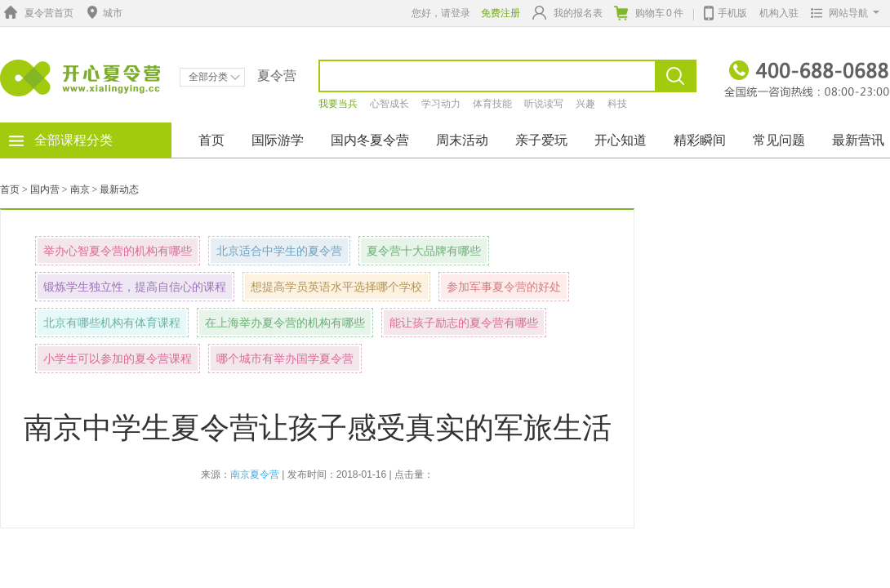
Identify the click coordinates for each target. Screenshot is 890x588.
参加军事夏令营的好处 (504, 287)
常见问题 (779, 140)
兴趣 (585, 104)
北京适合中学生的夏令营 (279, 251)
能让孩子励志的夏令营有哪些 (464, 323)
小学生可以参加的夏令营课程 (118, 359)
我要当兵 (338, 104)
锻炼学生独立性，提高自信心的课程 (135, 287)
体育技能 (492, 104)
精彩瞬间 (700, 140)
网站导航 (841, 13)
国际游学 (278, 140)
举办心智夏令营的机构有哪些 (118, 251)
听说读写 (544, 104)
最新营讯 (858, 140)
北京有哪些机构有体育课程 (112, 323)
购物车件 (649, 13)
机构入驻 (779, 13)
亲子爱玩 (541, 140)
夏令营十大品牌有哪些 (424, 251)
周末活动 (462, 140)
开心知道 (621, 140)
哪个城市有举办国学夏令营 (285, 359)
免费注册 (501, 13)
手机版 (725, 11)
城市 (103, 13)
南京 (80, 189)
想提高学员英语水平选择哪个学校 (336, 287)
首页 (211, 140)
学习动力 (441, 104)
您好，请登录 (441, 13)
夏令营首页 (37, 13)
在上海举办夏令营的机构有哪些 (285, 323)
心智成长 (389, 104)
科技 (617, 104)
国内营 (45, 189)
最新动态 (119, 189)
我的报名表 (567, 13)
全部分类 (214, 77)
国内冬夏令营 (370, 140)
